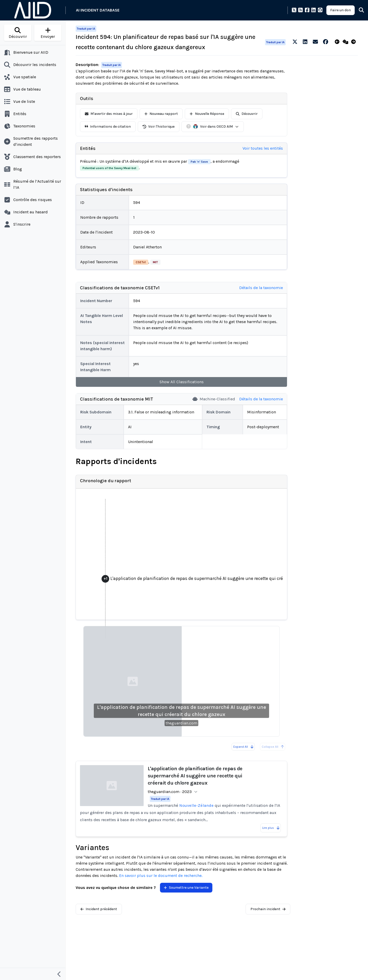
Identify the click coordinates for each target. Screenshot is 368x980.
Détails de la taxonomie (261, 288)
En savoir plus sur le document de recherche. (161, 876)
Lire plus (271, 828)
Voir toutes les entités (263, 148)
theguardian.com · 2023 (170, 792)
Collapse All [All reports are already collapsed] (273, 747)
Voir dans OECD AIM (216, 127)
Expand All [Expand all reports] (244, 747)
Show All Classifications (182, 382)
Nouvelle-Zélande (196, 805)
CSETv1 (141, 262)
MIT (155, 262)
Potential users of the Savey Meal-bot (109, 168)
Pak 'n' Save (199, 162)
